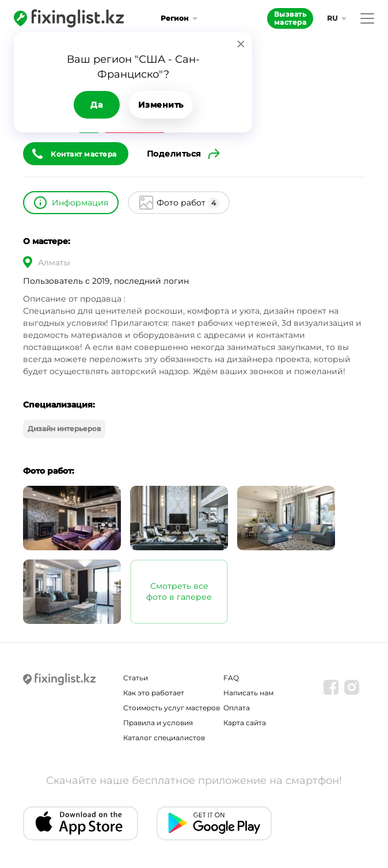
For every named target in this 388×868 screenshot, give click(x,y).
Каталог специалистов (164, 738)
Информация (80, 203)
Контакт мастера (84, 154)
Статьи (136, 678)
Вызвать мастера (290, 18)
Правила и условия (158, 723)
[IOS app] (81, 823)
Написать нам (248, 693)
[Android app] (214, 823)
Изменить (161, 105)
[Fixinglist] (69, 18)
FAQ (231, 678)
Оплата (237, 708)
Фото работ (188, 203)
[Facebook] (331, 687)
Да (96, 105)
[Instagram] (352, 687)
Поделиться (174, 154)
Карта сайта (245, 723)
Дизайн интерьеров (64, 429)
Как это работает (154, 693)
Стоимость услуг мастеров (172, 708)
